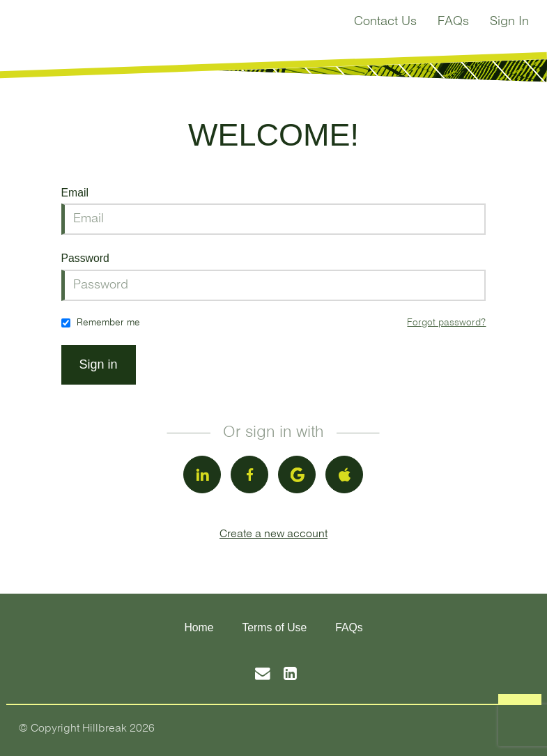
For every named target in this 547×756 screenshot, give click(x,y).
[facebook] (249, 475)
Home (199, 627)
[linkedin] (202, 475)
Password (85, 258)
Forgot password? (446, 323)
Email (75, 193)
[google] (297, 475)
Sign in (99, 364)
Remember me (108, 323)
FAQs (453, 22)
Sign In (509, 22)
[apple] (344, 475)
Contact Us (385, 22)
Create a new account (273, 534)
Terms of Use (274, 627)
